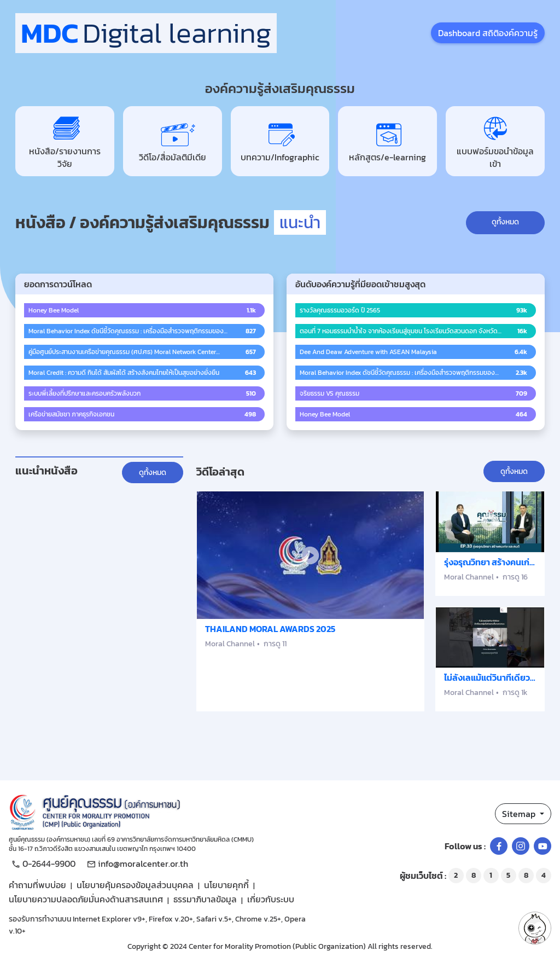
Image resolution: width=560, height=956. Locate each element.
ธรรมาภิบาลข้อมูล (205, 899)
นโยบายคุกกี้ (226, 885)
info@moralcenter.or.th (136, 864)
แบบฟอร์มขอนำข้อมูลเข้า (495, 141)
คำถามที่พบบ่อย (37, 885)
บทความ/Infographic (280, 142)
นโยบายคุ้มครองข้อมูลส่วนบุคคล (135, 885)
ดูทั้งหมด (505, 222)
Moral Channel (230, 644)
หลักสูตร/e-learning (387, 142)
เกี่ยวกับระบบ (271, 899)
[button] (535, 928)
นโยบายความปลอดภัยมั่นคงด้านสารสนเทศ (86, 899)
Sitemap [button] (520, 814)
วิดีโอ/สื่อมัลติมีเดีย (173, 142)
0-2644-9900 (42, 864)
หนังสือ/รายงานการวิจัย (65, 141)
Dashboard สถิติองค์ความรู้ (488, 33)
